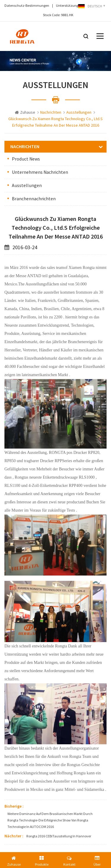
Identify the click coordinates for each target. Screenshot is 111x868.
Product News (26, 159)
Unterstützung (67, 6)
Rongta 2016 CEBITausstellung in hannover (59, 836)
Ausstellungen (27, 186)
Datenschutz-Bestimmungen (27, 6)
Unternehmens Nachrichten (40, 172)
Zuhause (25, 113)
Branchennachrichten (34, 199)
